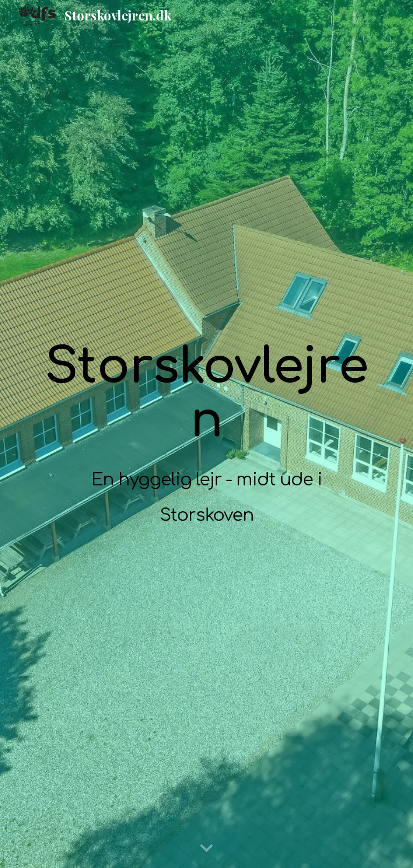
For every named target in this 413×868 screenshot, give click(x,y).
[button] (206, 849)
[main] (206, 434)
